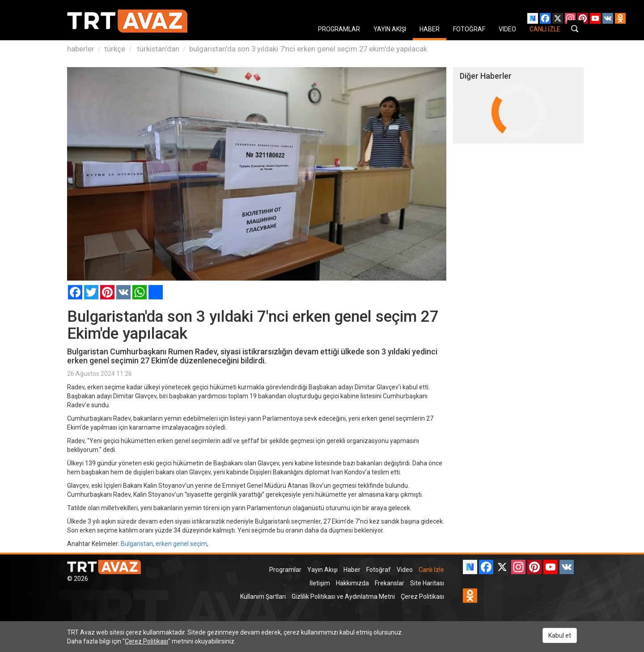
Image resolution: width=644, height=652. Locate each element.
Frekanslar (390, 583)
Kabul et (560, 635)
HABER (430, 29)
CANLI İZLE (545, 29)
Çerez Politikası (422, 597)
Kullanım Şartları (263, 597)
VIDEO (507, 29)
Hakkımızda (352, 583)
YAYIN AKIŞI (390, 29)
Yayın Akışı (322, 570)
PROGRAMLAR (339, 29)
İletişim (320, 583)
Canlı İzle (431, 570)
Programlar (285, 570)
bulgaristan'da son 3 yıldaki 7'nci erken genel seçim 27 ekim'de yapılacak (308, 49)
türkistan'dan (157, 49)
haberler (81, 49)
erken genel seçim (181, 544)
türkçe (115, 49)
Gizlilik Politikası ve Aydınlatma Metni (343, 597)
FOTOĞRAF (469, 29)
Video (405, 570)
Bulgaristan (137, 544)
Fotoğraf (379, 570)
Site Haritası (427, 583)
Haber (352, 570)
